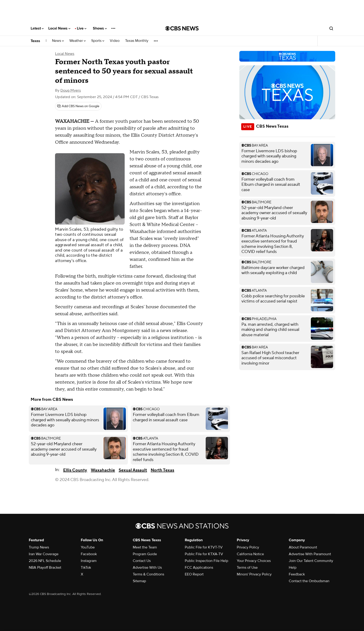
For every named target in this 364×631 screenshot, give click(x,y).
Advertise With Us (147, 568)
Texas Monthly (137, 41)
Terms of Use (247, 568)
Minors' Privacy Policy (254, 574)
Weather (78, 41)
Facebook (89, 554)
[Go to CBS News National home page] (182, 28)
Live (82, 28)
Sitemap (139, 581)
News (58, 41)
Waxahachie (103, 470)
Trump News (39, 547)
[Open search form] (331, 28)
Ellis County (75, 470)
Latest (37, 28)
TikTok (86, 568)
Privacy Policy (248, 547)
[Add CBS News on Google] (78, 106)
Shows (100, 28)
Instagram (89, 561)
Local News (59, 28)
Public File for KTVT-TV (204, 547)
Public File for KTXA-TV (204, 554)
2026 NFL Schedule (45, 561)
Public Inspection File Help (206, 561)
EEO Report (194, 574)
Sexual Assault (133, 470)
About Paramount (303, 547)
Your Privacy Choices (254, 561)
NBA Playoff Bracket (45, 568)
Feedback (297, 574)
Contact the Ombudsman (309, 581)
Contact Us (142, 561)
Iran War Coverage (44, 554)
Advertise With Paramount (310, 554)
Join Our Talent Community (311, 561)
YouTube (88, 547)
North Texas (162, 470)
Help (293, 568)
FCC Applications (199, 568)
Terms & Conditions (148, 574)
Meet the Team (145, 547)
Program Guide (145, 554)
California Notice (250, 554)
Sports (98, 41)
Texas (35, 41)
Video (115, 41)
